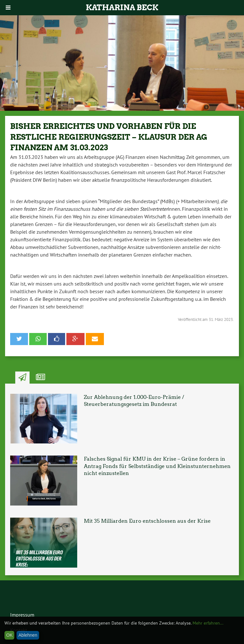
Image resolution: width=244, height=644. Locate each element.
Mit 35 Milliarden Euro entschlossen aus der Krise (147, 521)
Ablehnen (28, 635)
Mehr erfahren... (208, 623)
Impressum (22, 615)
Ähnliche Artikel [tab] (41, 378)
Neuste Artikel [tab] (22, 378)
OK (10, 635)
